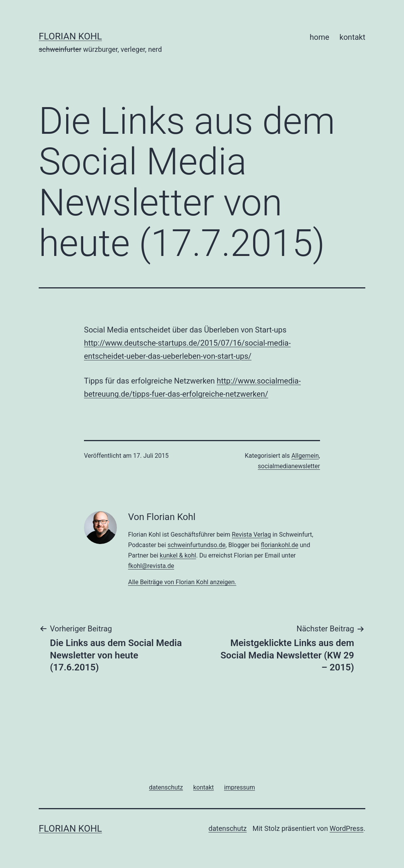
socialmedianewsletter (289, 466)
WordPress (347, 828)
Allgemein (305, 456)
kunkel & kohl (178, 555)
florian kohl (70, 36)
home (319, 37)
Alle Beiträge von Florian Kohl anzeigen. (182, 582)
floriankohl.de (280, 545)
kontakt (352, 37)
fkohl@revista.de (151, 566)
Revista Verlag (251, 535)
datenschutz (228, 828)
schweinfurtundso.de (197, 545)
